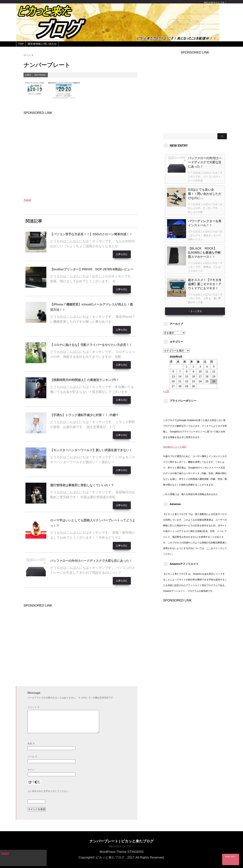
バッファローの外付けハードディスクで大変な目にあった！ (91, 561)
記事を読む (122, 254)
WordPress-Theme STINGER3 (121, 852)
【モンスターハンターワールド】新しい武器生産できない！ (91, 450)
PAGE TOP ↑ (231, 857)
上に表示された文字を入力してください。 (49, 791)
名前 (31, 744)
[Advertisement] (80, 154)
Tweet (27, 200)
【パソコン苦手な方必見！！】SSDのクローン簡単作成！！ (91, 234)
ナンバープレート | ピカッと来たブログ (122, 841)
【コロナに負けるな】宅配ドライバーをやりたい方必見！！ (91, 345)
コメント (34, 707)
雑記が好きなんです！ (121, 846)
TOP (21, 44)
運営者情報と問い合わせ (42, 44)
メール (32, 757)
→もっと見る (195, 311)
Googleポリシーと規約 (175, 447)
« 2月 (166, 391)
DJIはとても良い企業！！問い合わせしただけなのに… (205, 194)
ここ (209, 548)
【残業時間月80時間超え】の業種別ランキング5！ (85, 380)
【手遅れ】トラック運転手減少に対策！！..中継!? (84, 415)
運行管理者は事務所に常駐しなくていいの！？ (82, 485)
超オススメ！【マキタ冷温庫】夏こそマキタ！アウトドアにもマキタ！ (205, 284)
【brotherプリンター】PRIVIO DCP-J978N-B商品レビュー (92, 269)
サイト (31, 770)
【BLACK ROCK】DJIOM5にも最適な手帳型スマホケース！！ (204, 253)
